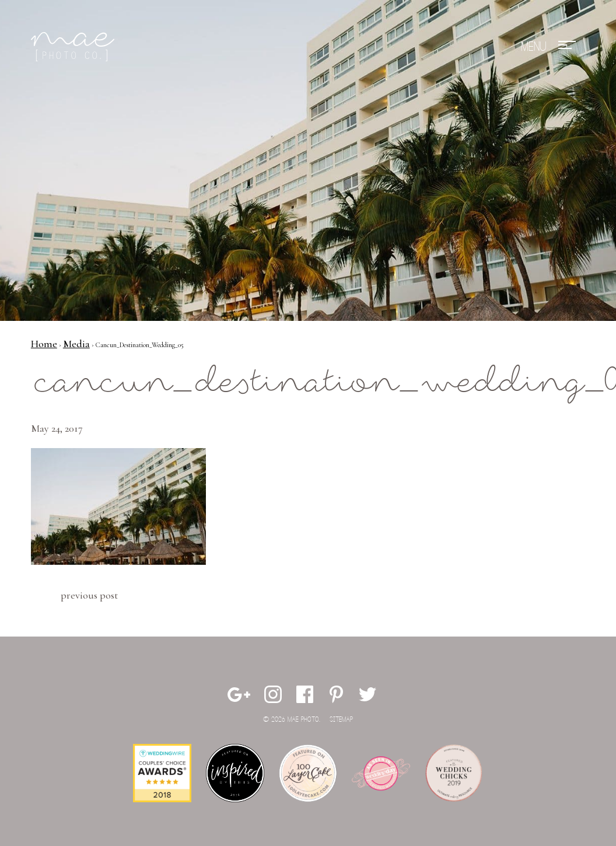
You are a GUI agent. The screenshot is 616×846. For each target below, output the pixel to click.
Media (76, 344)
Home (44, 344)
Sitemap (341, 720)
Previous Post (89, 595)
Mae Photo (75, 47)
